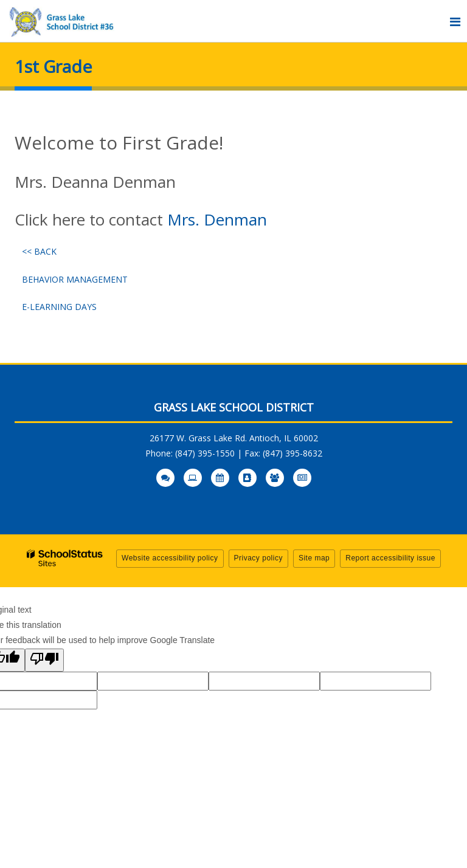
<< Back (39, 251)
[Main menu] (455, 21)
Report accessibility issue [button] (390, 558)
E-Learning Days (59, 307)
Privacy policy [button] (258, 558)
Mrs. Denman (217, 219)
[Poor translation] (44, 660)
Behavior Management (75, 279)
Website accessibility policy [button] (170, 558)
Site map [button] (314, 558)
